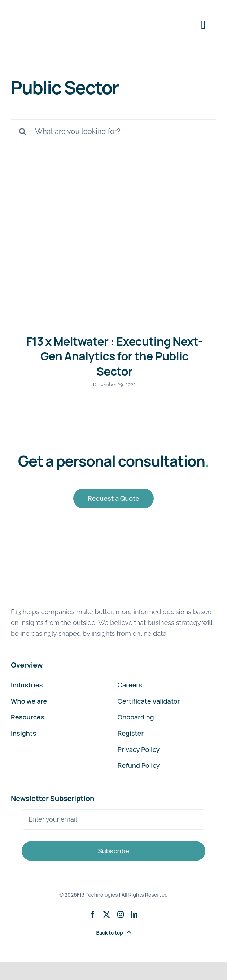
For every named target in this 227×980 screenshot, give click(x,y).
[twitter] (106, 914)
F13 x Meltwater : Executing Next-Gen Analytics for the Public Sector (114, 356)
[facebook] (93, 914)
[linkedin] (134, 914)
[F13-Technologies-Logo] (42, 10)
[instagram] (121, 914)
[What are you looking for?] (113, 131)
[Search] (23, 131)
